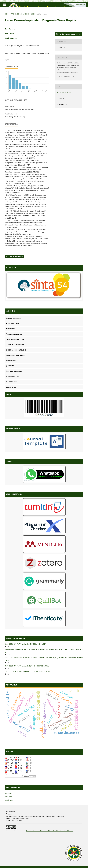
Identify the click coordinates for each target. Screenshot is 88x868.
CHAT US (9, 461)
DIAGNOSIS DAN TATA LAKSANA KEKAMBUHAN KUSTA (25, 644)
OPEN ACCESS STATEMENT (16, 350)
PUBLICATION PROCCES (15, 339)
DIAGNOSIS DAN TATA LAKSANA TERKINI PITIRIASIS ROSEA (27, 666)
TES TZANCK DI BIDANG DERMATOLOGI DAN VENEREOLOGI (27, 672)
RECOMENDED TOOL (14, 494)
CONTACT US (11, 387)
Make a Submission (14, 256)
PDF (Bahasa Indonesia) (69, 34)
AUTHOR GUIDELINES (14, 371)
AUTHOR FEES (12, 382)
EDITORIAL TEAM (12, 324)
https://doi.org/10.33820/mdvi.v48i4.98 (24, 46)
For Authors (8, 797)
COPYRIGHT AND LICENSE (15, 355)
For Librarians (9, 800)
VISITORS (9, 751)
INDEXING (10, 366)
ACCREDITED (11, 267)
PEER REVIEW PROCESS (15, 345)
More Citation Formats (67, 76)
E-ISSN (8, 394)
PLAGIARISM (11, 361)
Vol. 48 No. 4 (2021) (28, 14)
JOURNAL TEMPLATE (14, 428)
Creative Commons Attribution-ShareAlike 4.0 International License (50, 831)
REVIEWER (10, 329)
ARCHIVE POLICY (12, 377)
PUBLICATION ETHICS (14, 334)
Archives (15, 14)
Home (7, 14)
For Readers (8, 793)
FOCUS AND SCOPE (13, 318)
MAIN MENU (11, 311)
